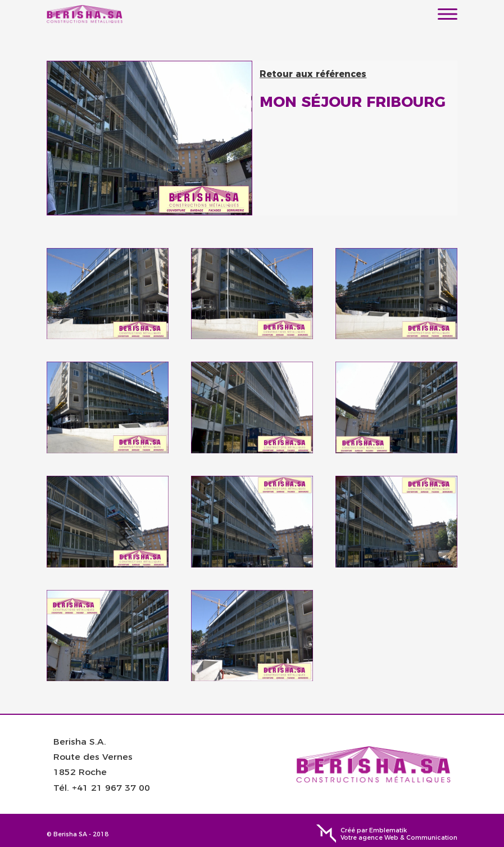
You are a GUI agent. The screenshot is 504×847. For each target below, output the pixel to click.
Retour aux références (313, 74)
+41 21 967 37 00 (111, 787)
